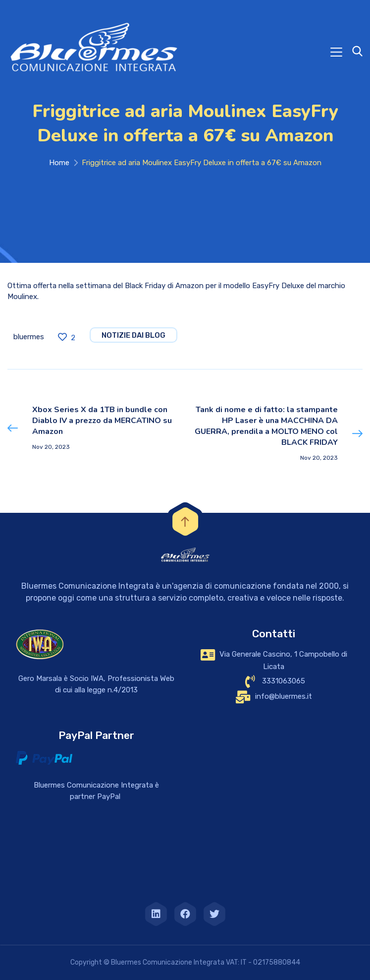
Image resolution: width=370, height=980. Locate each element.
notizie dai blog (133, 335)
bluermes (29, 337)
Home (59, 163)
